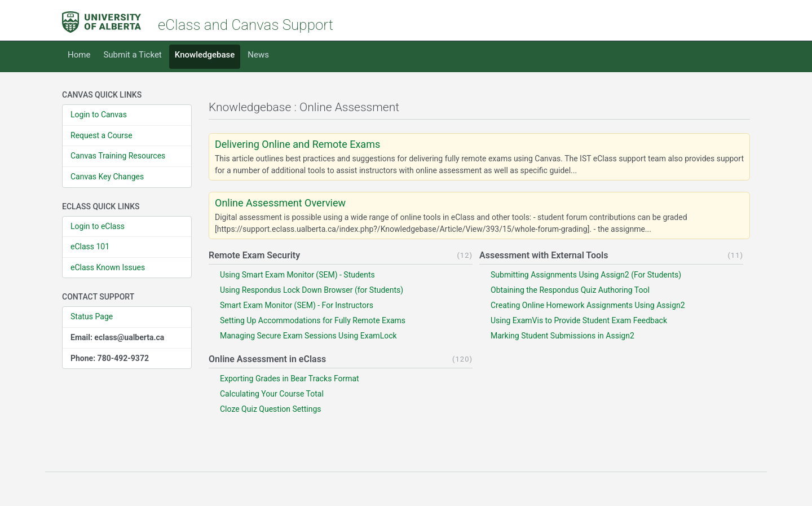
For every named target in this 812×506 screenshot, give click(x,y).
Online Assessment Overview (280, 203)
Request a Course (101, 135)
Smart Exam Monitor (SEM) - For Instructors (297, 305)
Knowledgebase (205, 55)
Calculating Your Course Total (272, 394)
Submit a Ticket (132, 55)
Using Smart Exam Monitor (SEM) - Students (297, 275)
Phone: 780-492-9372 (110, 358)
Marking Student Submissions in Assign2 (562, 336)
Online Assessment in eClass (267, 359)
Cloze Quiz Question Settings (271, 409)
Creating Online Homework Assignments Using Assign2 (588, 305)
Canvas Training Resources (118, 156)
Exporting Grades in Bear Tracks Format (290, 379)
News (258, 55)
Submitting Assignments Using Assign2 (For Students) (586, 275)
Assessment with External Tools (544, 255)
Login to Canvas (99, 115)
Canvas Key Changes (107, 177)
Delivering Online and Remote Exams (297, 144)
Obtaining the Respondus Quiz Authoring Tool (570, 290)
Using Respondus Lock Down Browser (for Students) (312, 290)
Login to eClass (98, 226)
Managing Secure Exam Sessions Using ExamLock (308, 336)
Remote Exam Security (254, 255)
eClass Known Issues (108, 267)
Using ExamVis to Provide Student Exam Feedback (579, 320)
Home (79, 55)
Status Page (92, 316)
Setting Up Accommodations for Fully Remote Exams (313, 320)
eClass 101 (90, 247)
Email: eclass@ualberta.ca (117, 337)
